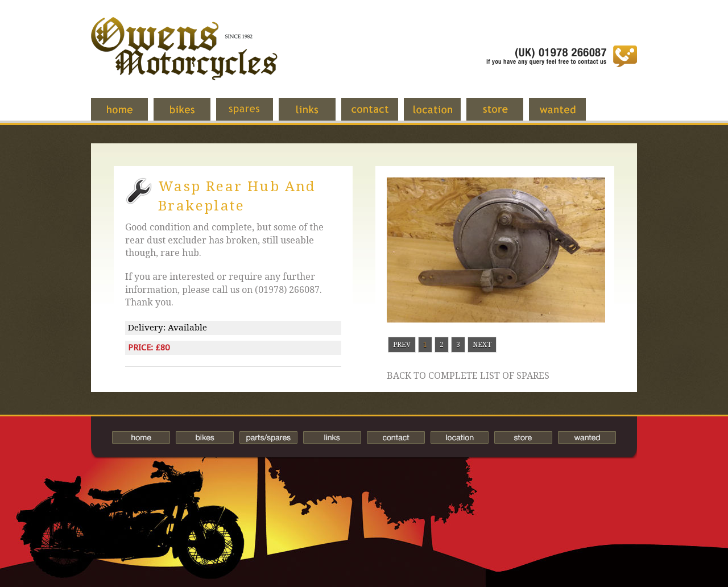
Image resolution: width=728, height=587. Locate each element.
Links (316, 115)
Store (503, 115)
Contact (378, 115)
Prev (402, 345)
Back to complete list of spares (468, 376)
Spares (253, 115)
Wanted (566, 115)
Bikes (205, 437)
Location (441, 115)
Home (128, 115)
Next (482, 345)
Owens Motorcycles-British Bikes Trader (184, 60)
